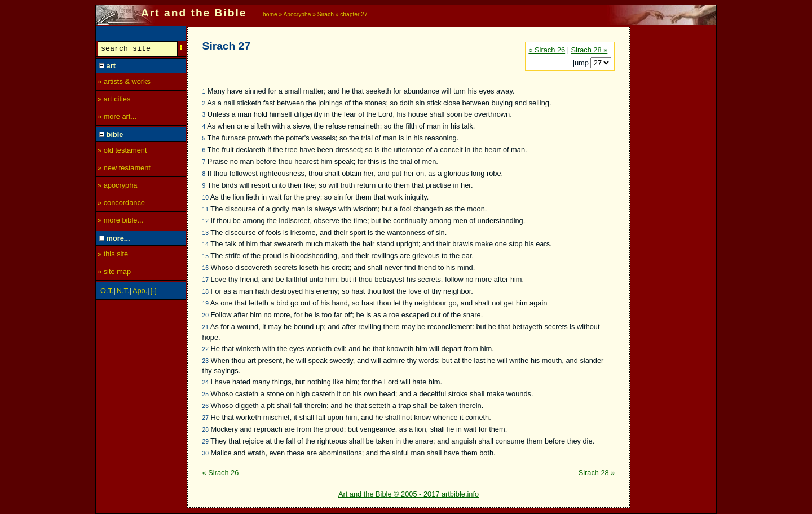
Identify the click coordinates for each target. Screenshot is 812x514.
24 (206, 382)
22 (206, 349)
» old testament (122, 152)
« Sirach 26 (547, 50)
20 (206, 315)
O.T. (107, 292)
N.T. (123, 292)
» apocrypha (117, 187)
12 (206, 221)
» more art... (117, 118)
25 (206, 394)
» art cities (114, 101)
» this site (113, 256)
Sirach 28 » (590, 50)
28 (206, 430)
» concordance (121, 204)
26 (206, 406)
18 (206, 292)
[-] (154, 292)
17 (206, 280)
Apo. (140, 292)
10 (206, 198)
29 (206, 442)
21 (206, 327)
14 (206, 244)
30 (206, 453)
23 (206, 361)
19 (206, 303)
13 (206, 233)
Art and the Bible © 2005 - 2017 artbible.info (409, 494)
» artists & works (124, 83)
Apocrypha (297, 14)
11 (206, 209)
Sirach (326, 14)
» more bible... (120, 222)
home (270, 14)
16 (206, 268)
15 (206, 256)
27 (206, 418)
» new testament (124, 169)
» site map (114, 273)
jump (582, 63)
